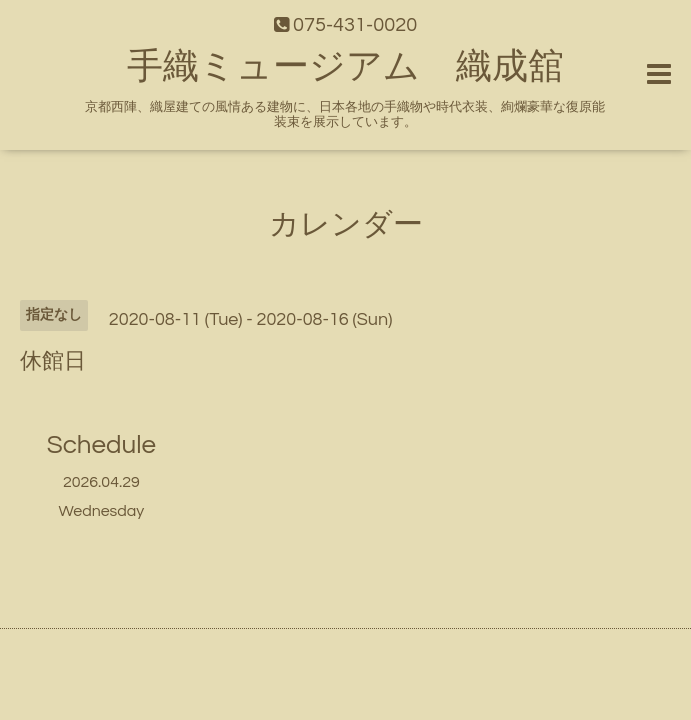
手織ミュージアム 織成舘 (345, 67)
